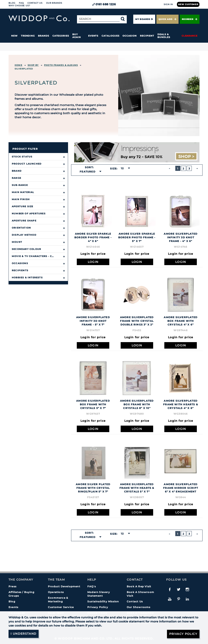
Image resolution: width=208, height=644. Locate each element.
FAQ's (92, 586)
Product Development (64, 586)
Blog (12, 3)
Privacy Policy (98, 607)
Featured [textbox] (88, 172)
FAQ (21, 3)
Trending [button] (28, 36)
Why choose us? (19, 6)
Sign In (168, 4)
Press (12, 586)
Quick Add (167, 19)
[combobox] (89, 172)
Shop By (33, 65)
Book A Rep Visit (139, 586)
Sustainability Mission (103, 601)
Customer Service (61, 607)
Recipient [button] (147, 36)
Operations (56, 592)
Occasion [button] (129, 36)
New (14, 36)
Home (18, 65)
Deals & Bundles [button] (164, 36)
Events (93, 36)
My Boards (143, 19)
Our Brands (54, 3)
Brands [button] (44, 36)
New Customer (188, 4)
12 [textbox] (122, 168)
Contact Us (35, 3)
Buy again (77, 36)
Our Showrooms (139, 607)
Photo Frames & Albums (61, 65)
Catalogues (110, 36)
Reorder (190, 19)
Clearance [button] (190, 36)
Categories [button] (61, 36)
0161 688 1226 (104, 4)
